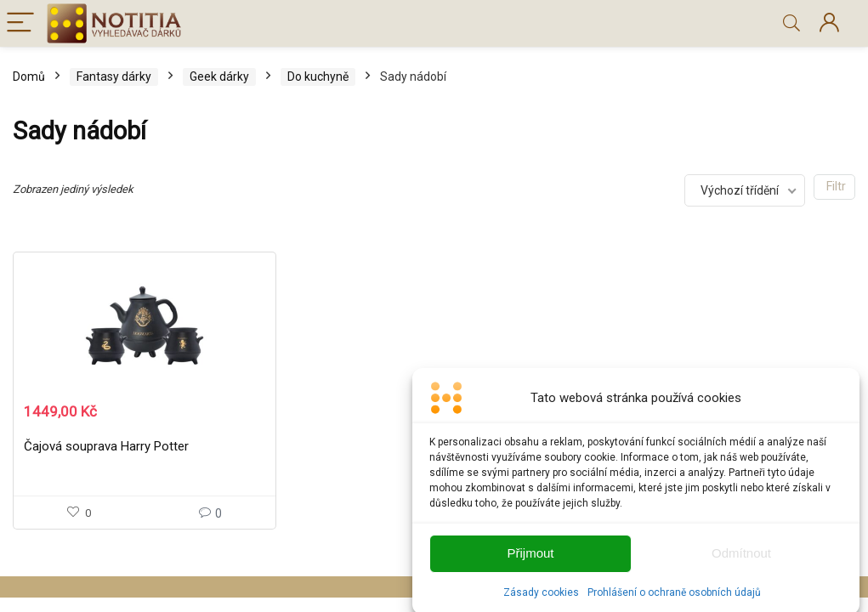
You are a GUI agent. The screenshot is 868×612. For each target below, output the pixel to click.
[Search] (791, 23)
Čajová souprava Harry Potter (106, 446)
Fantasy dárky (114, 76)
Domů (29, 76)
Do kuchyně (318, 76)
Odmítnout (741, 560)
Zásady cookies (541, 598)
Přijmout (530, 560)
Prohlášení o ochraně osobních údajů (674, 598)
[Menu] (20, 23)
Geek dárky (219, 76)
